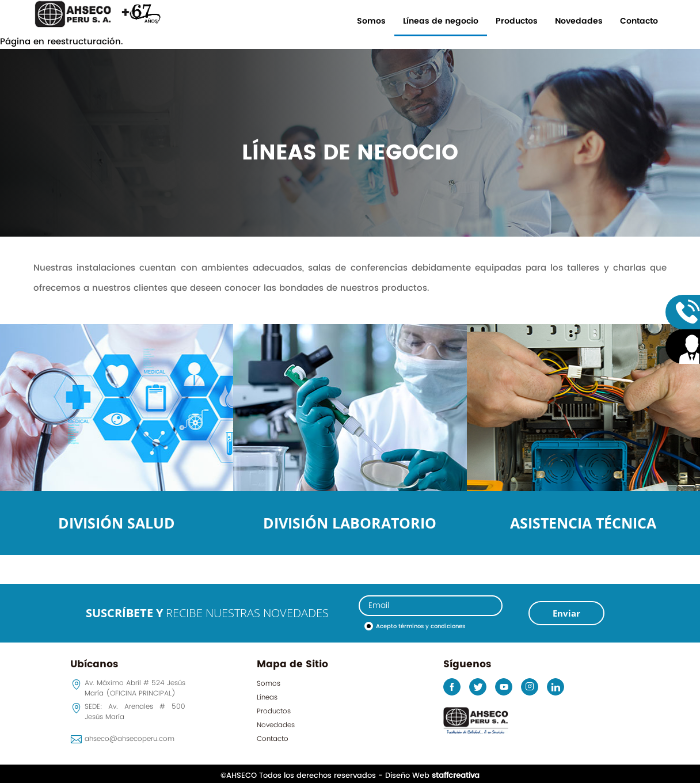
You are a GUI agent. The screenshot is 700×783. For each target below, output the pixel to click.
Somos (371, 21)
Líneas (267, 698)
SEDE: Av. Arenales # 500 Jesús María (135, 712)
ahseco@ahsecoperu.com (130, 739)
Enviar (566, 613)
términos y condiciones (432, 626)
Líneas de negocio (441, 21)
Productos (517, 21)
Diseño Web (432, 776)
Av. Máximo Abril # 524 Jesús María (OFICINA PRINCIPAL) (135, 688)
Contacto (639, 21)
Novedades (579, 21)
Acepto (421, 626)
